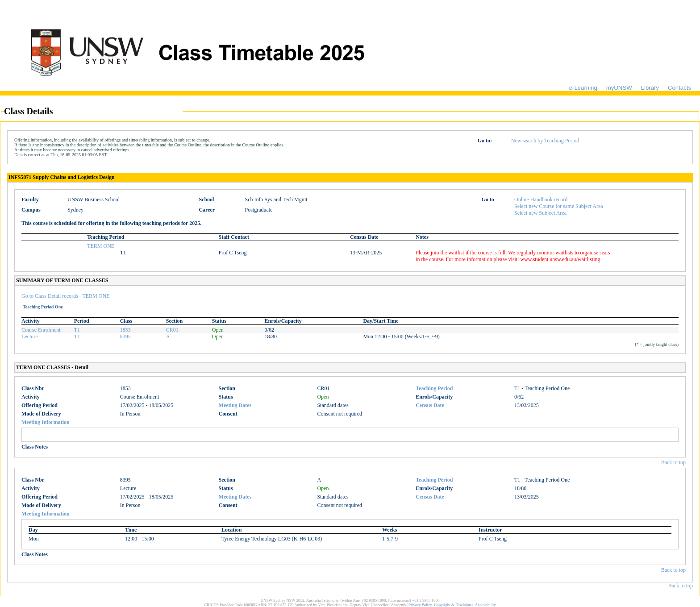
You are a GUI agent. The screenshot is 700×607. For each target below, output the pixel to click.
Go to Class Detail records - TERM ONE (65, 296)
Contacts (679, 88)
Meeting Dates (235, 405)
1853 (125, 330)
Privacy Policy (420, 605)
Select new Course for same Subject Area (559, 206)
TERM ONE (101, 246)
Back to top (673, 462)
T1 (77, 330)
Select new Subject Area (540, 213)
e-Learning (583, 88)
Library (650, 88)
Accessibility (485, 605)
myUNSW (619, 88)
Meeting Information (46, 422)
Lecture (30, 337)
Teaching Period (434, 388)
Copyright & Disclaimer (454, 605)
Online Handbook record (541, 200)
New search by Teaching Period (545, 141)
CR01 (172, 330)
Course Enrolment (41, 330)
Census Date (430, 405)
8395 (125, 337)
